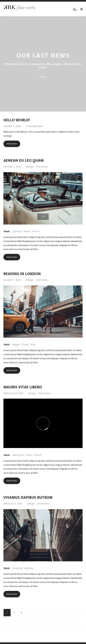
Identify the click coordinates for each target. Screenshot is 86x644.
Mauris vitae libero (23, 387)
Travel (36, 231)
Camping (17, 568)
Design (30, 167)
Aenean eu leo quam (24, 161)
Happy (16, 344)
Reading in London (22, 274)
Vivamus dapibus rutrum (28, 498)
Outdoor (29, 568)
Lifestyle (17, 231)
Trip (33, 344)
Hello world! (17, 120)
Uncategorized (34, 126)
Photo (27, 231)
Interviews (42, 167)
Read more (12, 144)
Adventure (18, 455)
